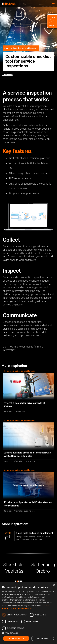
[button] (53, 4)
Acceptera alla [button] (16, 638)
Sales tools (8, 413)
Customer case (19, 413)
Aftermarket (7, 75)
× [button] (54, 585)
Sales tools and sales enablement (20, 48)
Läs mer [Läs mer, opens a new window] (46, 606)
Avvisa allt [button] (43, 638)
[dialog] (28, 613)
